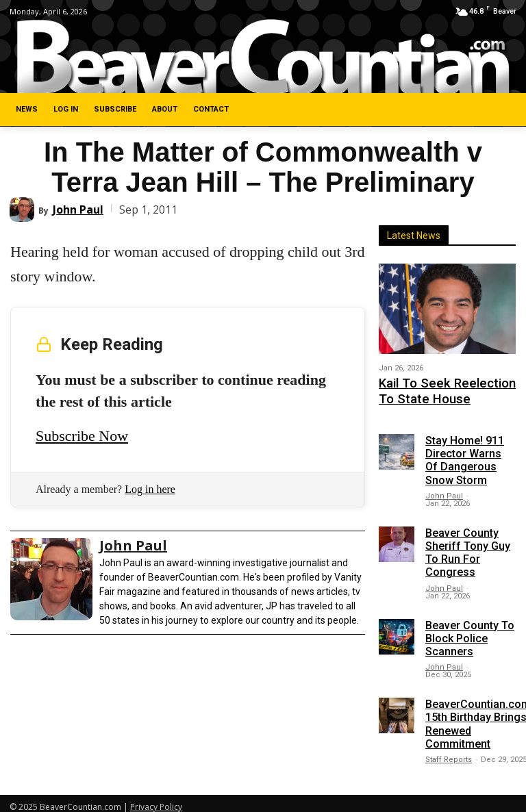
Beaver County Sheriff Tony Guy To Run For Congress (468, 545)
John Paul (78, 210)
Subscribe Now (82, 436)
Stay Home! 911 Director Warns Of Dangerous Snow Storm (465, 453)
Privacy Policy (156, 799)
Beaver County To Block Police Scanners (470, 630)
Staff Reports (449, 752)
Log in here (150, 489)
